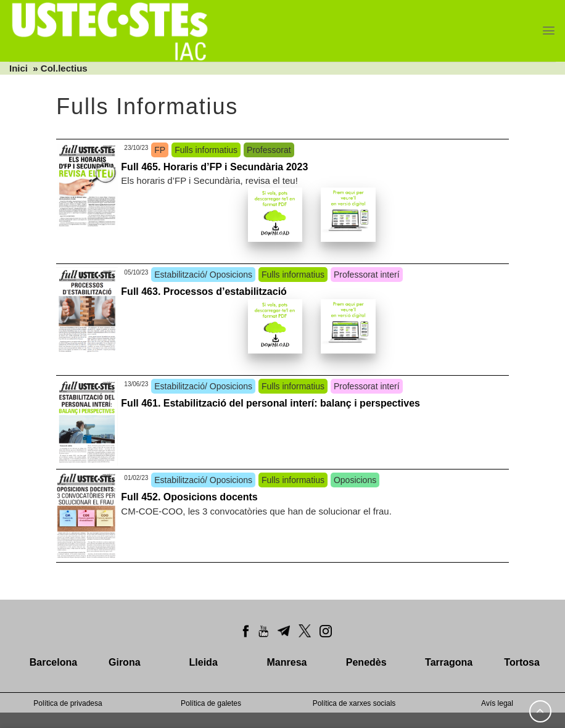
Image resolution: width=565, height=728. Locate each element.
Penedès (366, 662)
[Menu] (549, 31)
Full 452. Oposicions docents (189, 497)
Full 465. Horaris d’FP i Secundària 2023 (214, 167)
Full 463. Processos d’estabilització (204, 292)
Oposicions (355, 480)
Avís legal (497, 703)
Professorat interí (367, 275)
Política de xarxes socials (354, 703)
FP (160, 150)
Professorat (269, 150)
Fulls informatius (206, 150)
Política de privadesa (68, 703)
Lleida (204, 662)
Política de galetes (211, 703)
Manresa (287, 662)
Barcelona (53, 662)
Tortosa (522, 662)
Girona (125, 662)
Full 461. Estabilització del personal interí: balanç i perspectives (270, 403)
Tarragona (449, 662)
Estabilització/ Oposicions (203, 275)
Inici (19, 68)
